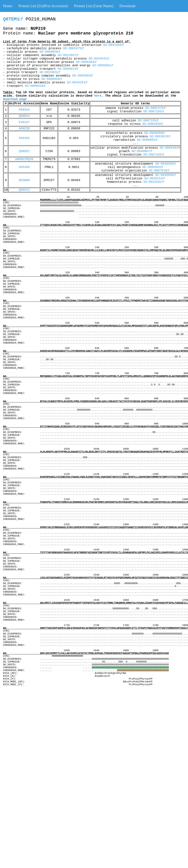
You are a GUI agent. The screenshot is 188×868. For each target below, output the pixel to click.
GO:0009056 (50, 52)
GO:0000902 (153, 167)
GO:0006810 (35, 86)
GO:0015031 (50, 72)
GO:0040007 (142, 151)
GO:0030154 (154, 179)
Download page (15, 99)
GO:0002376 (155, 108)
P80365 (24, 138)
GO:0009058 (154, 133)
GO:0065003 (83, 76)
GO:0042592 (154, 182)
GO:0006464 (86, 62)
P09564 (24, 110)
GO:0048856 (165, 164)
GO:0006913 (68, 69)
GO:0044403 (113, 45)
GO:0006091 (102, 66)
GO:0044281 (77, 83)
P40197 (24, 122)
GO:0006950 (52, 79)
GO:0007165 (154, 112)
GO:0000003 (147, 140)
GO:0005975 (73, 48)
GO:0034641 (99, 59)
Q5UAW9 (24, 180)
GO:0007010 (159, 171)
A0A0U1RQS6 (24, 159)
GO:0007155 (148, 121)
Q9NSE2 (24, 151)
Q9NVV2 (24, 190)
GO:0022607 (68, 55)
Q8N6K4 (24, 116)
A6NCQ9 (24, 129)
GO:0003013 (160, 137)
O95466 (24, 167)
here (98, 96)
